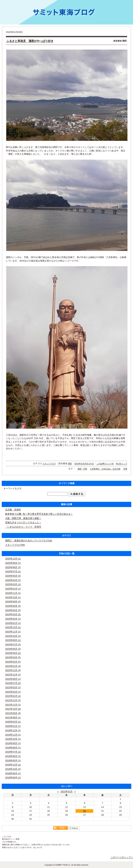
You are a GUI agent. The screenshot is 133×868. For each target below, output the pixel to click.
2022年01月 (66, 791)
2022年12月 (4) (13, 670)
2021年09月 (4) (13, 713)
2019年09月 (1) (13, 743)
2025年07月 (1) (13, 571)
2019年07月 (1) (13, 752)
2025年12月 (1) (13, 559)
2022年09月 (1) (13, 679)
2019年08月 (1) (13, 748)
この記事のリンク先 (105, 464)
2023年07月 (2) (13, 644)
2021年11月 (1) (13, 705)
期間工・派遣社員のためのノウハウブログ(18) (29, 541)
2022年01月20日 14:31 (84, 464)
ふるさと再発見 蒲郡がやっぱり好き (30, 41)
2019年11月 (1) (13, 735)
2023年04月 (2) (13, 653)
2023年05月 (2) (13, 649)
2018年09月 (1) (13, 773)
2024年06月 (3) (13, 606)
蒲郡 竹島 (82, 469)
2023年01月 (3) (13, 666)
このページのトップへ (122, 857)
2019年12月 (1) (13, 730)
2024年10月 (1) (13, 597)
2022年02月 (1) (13, 692)
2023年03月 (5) (13, 657)
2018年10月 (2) (13, 769)
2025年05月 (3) (13, 576)
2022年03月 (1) (13, 687)
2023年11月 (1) (13, 632)
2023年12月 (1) (13, 627)
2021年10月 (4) (13, 709)
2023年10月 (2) (13, 636)
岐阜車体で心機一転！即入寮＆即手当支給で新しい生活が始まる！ (39, 514)
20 (85, 811)
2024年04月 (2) (13, 610)
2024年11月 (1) (13, 593)
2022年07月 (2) (13, 683)
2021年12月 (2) (13, 700)
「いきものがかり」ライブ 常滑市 (23, 527)
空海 (125, 469)
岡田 (70, 464)
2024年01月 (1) (13, 623)
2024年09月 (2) (13, 602)
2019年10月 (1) (13, 739)
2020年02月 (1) (13, 722)
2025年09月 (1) (13, 563)
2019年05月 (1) (13, 760)
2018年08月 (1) (13, 777)
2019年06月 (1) (13, 756)
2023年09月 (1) (13, 640)
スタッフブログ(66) (15, 545)
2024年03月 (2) (13, 614)
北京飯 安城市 (13, 510)
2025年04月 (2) (13, 580)
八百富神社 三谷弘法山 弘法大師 (105, 469)
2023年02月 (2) (13, 662)
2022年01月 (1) (13, 696)
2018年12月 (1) (13, 765)
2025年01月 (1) (13, 589)
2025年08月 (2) (13, 567)
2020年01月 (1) (13, 726)
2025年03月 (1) (13, 584)
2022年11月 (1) (13, 675)
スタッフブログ (49, 464)
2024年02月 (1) (13, 619)
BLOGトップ (122, 464)
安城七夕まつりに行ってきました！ (23, 522)
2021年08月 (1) (13, 718)
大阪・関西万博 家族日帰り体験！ (23, 518)
